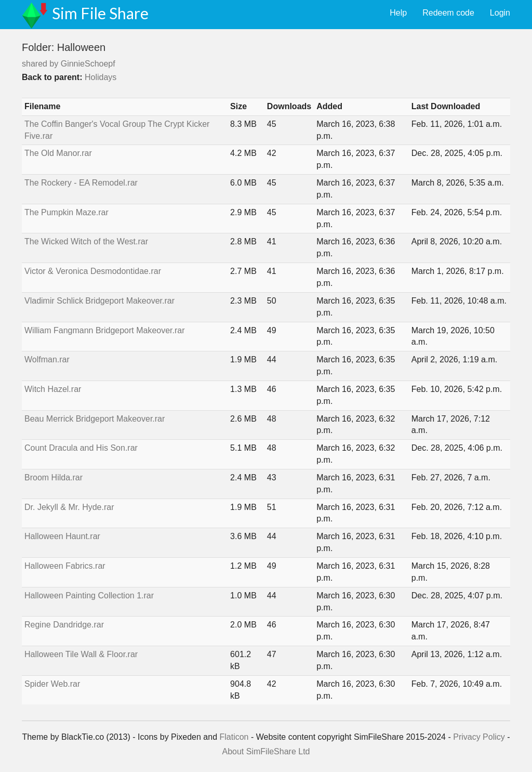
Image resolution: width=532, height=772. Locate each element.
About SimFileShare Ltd (266, 751)
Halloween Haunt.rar (62, 536)
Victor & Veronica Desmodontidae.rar (93, 271)
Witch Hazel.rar (53, 389)
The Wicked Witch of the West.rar (86, 241)
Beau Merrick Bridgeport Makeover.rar (95, 419)
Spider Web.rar (52, 684)
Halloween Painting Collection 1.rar (89, 596)
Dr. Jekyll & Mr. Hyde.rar (69, 507)
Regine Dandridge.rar (64, 625)
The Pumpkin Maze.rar (66, 212)
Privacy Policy (479, 737)
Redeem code (448, 13)
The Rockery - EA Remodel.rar (81, 183)
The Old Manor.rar (58, 153)
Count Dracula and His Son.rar (81, 448)
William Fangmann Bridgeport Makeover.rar (105, 330)
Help (398, 13)
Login (500, 13)
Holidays (101, 77)
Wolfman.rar (47, 359)
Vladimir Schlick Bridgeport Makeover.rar (99, 301)
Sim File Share (100, 13)
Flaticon (234, 737)
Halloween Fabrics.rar (65, 566)
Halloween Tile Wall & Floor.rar (81, 654)
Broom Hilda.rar (54, 477)
